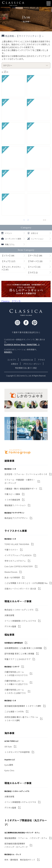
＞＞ (45, 220)
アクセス (41, 360)
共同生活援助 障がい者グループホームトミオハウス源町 (21, 719)
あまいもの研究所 (12, 577)
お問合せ (15, 364)
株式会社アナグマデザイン (16, 518)
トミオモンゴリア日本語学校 (17, 752)
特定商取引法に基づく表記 (26, 368)
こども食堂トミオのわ (14, 711)
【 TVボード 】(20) (35, 261)
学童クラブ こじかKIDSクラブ (17, 659)
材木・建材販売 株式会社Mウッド (20, 860)
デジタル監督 (10, 626)
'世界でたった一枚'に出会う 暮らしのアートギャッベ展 (26, 289)
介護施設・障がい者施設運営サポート (21, 489)
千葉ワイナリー (11, 550)
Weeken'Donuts (11, 572)
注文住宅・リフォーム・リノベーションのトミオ (26, 474)
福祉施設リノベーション (15, 505)
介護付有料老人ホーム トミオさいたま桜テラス (15, 691)
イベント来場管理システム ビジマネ (20, 621)
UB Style (8, 746)
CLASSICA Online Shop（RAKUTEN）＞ (22, 345)
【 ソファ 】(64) (8, 255)
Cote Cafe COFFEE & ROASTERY (19, 566)
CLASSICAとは (27, 360)
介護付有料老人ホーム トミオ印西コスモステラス (16, 674)
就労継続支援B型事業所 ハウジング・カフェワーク (16, 845)
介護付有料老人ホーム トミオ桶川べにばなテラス (16, 682)
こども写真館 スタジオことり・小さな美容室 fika (26, 583)
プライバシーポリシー (32, 364)
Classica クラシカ (11, 301)
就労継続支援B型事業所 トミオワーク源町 (23, 706)
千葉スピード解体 (12, 494)
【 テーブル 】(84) (35, 255)
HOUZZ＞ (8, 352)
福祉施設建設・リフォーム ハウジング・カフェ (26, 838)
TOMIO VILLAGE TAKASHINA (17, 544)
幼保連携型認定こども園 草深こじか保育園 (23, 648)
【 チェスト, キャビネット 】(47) (11, 268)
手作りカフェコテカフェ (15, 561)
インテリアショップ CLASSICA (18, 555)
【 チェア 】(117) (8, 261)
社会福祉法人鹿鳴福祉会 (14, 643)
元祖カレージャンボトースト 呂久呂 (20, 589)
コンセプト (12, 360)
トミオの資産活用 (12, 500)
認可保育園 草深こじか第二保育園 (19, 654)
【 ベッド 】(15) (34, 267)
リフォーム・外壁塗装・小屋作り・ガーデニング (20, 481)
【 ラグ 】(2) (33, 272)
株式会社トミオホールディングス (19, 610)
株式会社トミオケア (12, 667)
